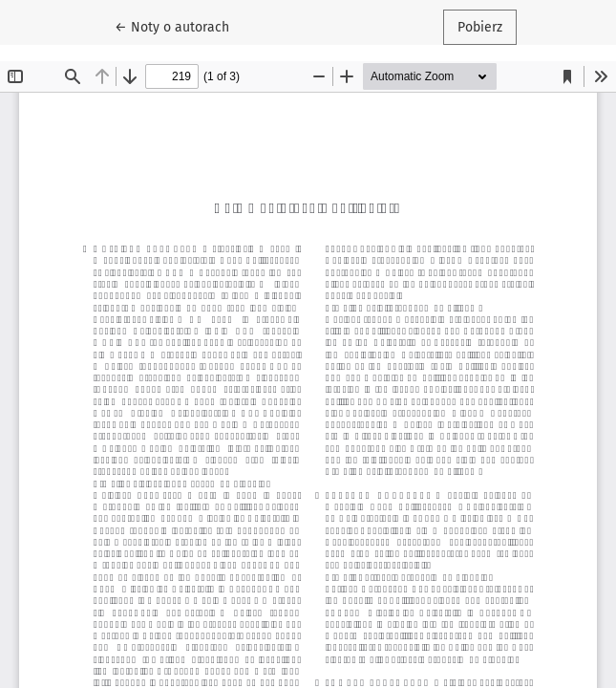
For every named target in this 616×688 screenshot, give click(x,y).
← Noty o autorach (179, 26)
